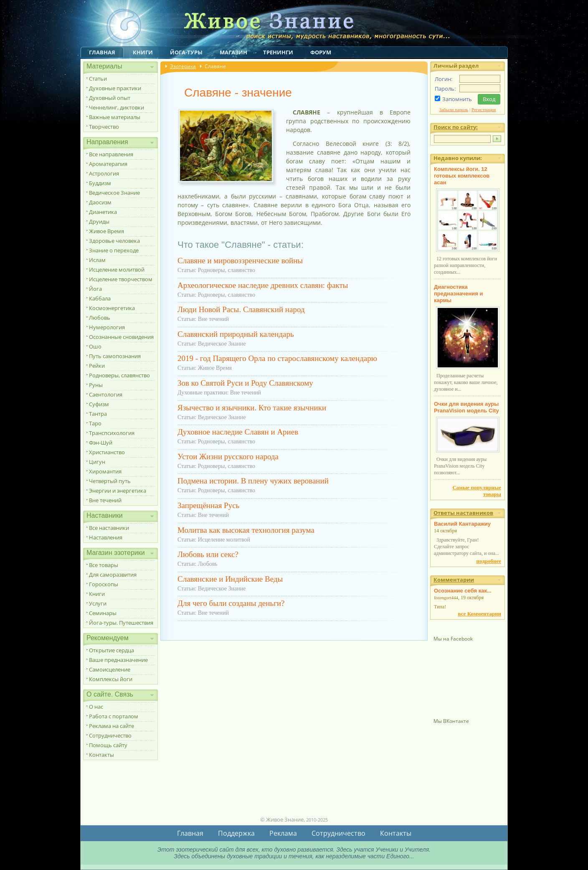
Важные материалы (115, 117)
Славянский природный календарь (236, 334)
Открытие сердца (112, 650)
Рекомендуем (108, 638)
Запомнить (457, 99)
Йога (95, 289)
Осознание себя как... (463, 591)
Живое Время (106, 231)
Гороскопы (104, 584)
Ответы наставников (463, 513)
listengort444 (446, 598)
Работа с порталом (114, 716)
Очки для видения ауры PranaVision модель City (466, 407)
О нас (96, 707)
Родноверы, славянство (119, 375)
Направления (107, 142)
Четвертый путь (110, 481)
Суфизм (99, 404)
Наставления (106, 537)
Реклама (283, 833)
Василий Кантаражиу (462, 524)
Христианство (107, 452)
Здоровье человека (114, 241)
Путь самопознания (115, 356)
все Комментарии (480, 614)
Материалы (104, 66)
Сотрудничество (110, 735)
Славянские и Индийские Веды (230, 579)
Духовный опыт (110, 98)
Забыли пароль (454, 109)
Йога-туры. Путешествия (121, 623)
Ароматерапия (108, 164)
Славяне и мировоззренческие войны (240, 261)
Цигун (97, 462)
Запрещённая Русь (208, 505)
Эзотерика (183, 66)
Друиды (99, 221)
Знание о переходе (114, 250)
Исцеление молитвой (117, 270)
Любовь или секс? (208, 554)
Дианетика (103, 212)
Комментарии (454, 580)
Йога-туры (186, 52)
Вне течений (105, 500)
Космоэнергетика (112, 308)
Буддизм (100, 183)
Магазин (233, 52)
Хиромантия (105, 471)
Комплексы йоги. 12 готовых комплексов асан (462, 176)
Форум (321, 52)
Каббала (100, 298)
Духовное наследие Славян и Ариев (238, 432)
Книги (143, 52)
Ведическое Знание (114, 193)
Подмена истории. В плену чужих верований (253, 481)
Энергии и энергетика (118, 491)
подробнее (489, 561)
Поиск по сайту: (456, 127)
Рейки (97, 366)
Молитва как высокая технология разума (246, 530)
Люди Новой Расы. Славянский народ (241, 309)
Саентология (106, 394)
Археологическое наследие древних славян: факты (263, 285)
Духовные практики (115, 88)
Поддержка (236, 833)
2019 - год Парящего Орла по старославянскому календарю (277, 358)
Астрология (104, 173)
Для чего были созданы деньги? (231, 603)
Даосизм (100, 202)
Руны (96, 385)
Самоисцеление (110, 669)
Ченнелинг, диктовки (117, 107)
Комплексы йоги (111, 679)
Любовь (100, 318)
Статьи (98, 79)
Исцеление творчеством (121, 279)
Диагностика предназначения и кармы (459, 294)
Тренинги (278, 52)
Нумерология (107, 327)
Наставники (105, 515)
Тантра (98, 414)
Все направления (111, 154)
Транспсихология (112, 433)
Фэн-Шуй (101, 443)
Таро (95, 423)
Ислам (97, 260)
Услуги (98, 603)
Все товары (104, 565)
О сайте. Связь (110, 694)
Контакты (101, 755)
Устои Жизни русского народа (228, 457)
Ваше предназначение (118, 660)
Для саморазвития (113, 575)
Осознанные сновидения (121, 337)
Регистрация (484, 109)
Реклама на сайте (112, 726)
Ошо (95, 346)
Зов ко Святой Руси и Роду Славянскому (245, 383)
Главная (102, 52)
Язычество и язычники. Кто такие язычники (252, 408)
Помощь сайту (108, 745)
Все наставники (109, 528)
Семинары (103, 613)
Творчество (104, 127)
